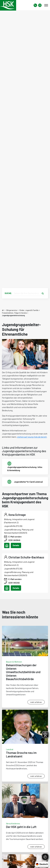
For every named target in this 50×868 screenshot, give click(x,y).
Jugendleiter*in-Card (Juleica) (28, 482)
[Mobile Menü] (46, 5)
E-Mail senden (15, 537)
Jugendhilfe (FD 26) (13, 526)
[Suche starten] (43, 293)
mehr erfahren (36, 702)
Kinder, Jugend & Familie (29, 310)
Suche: (8, 293)
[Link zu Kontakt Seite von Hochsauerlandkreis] (40, 5)
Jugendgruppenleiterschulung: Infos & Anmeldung (25, 469)
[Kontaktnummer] (35, 5)
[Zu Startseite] (3, 310)
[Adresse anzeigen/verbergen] (7, 545)
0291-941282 (14, 583)
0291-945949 (14, 540)
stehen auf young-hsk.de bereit (32, 437)
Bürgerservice (12, 310)
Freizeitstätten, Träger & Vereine (14, 313)
